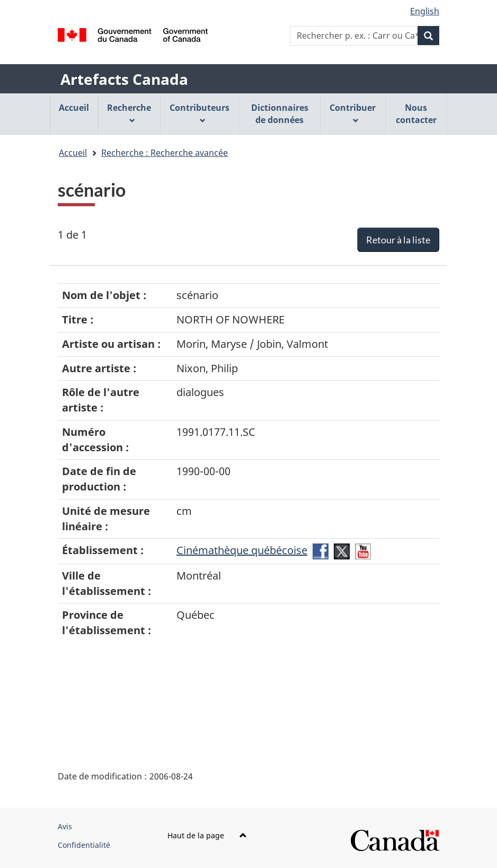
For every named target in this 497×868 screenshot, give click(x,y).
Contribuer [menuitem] (353, 113)
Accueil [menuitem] (74, 108)
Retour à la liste (398, 240)
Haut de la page (207, 835)
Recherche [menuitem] (129, 113)
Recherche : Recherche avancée (165, 153)
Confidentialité (84, 845)
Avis (65, 826)
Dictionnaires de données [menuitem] (280, 114)
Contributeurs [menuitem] (199, 113)
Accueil (73, 153)
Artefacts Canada (124, 79)
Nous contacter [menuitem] (416, 114)
